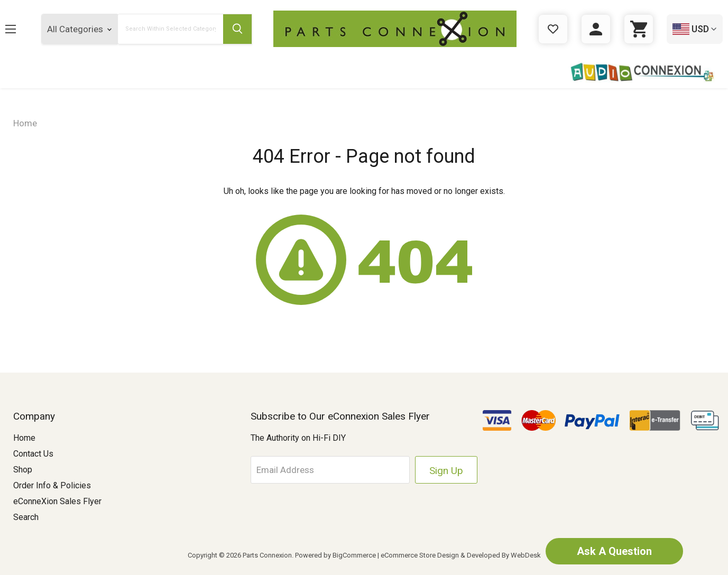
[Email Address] (330, 470)
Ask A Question (614, 551)
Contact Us (33, 454)
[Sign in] (596, 29)
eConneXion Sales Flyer (57, 501)
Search (26, 517)
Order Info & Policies (52, 485)
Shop (23, 470)
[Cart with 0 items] (639, 29)
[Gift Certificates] (553, 29)
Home (24, 438)
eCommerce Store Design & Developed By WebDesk (461, 555)
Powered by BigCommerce (335, 555)
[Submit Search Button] (237, 29)
